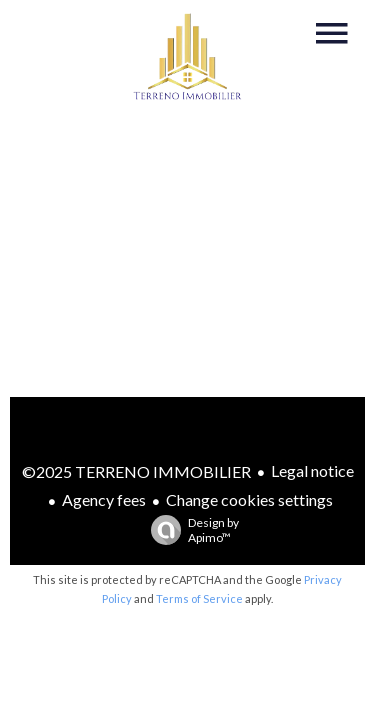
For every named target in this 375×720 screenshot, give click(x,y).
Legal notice (312, 470)
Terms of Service (199, 598)
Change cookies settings (249, 499)
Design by (190, 530)
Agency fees (104, 499)
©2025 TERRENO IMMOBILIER (136, 471)
